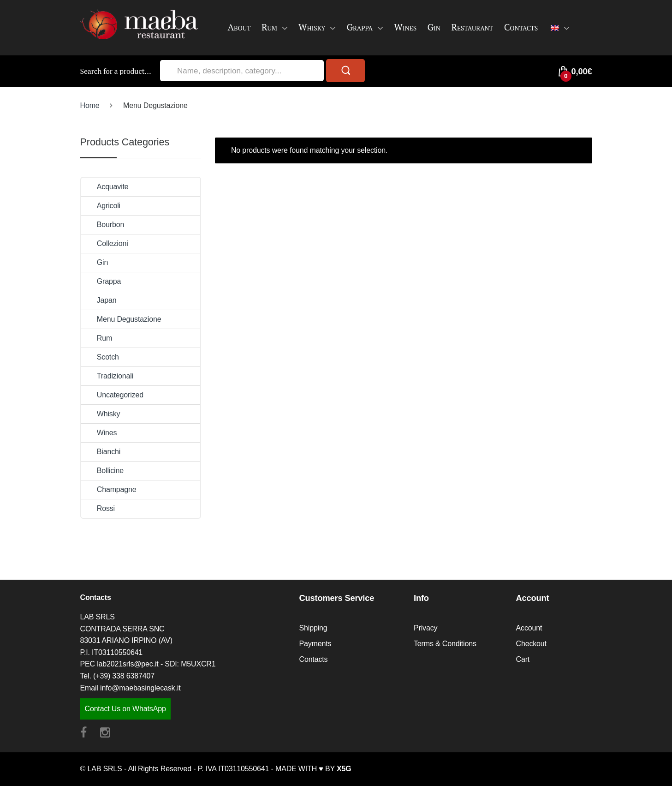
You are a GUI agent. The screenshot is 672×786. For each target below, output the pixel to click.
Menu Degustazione (121, 319)
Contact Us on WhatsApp (125, 709)
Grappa (360, 27)
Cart (523, 659)
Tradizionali (107, 376)
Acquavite (105, 187)
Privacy (425, 628)
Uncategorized (112, 395)
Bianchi (101, 452)
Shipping (313, 628)
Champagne (109, 489)
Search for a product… (116, 71)
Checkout (531, 644)
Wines (405, 27)
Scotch (100, 357)
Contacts (521, 27)
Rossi (98, 508)
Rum (269, 27)
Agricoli (101, 206)
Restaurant (472, 27)
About (239, 27)
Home (90, 105)
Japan (99, 300)
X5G (344, 769)
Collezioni (105, 243)
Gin (434, 27)
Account (529, 628)
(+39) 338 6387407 (124, 676)
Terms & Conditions (445, 644)
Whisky (312, 27)
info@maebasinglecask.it (140, 688)
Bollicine (102, 471)
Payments (315, 644)
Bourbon (103, 225)
